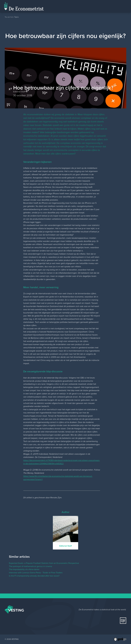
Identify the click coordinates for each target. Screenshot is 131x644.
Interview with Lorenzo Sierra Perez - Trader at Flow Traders (36, 573)
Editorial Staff (108, 6)
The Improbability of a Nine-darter (24, 569)
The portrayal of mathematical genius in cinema (31, 566)
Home (96, 9)
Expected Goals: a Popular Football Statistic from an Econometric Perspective (44, 563)
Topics (122, 6)
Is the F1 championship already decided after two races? (34, 576)
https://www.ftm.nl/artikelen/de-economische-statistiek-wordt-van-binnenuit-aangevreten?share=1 (58, 478)
